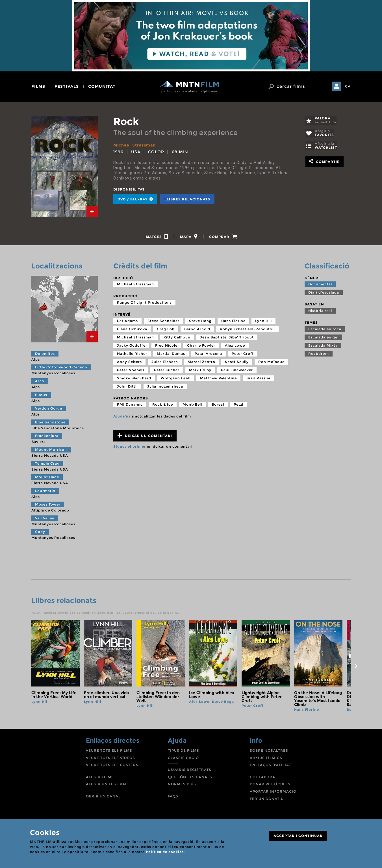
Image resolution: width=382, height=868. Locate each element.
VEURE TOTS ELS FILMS (109, 751)
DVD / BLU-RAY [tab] (135, 199)
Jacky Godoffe (131, 346)
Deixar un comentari (145, 436)
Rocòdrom (319, 354)
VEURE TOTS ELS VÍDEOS (110, 759)
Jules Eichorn (165, 363)
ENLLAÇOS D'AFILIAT (270, 766)
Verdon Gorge (49, 409)
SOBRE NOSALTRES (269, 751)
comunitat (102, 86)
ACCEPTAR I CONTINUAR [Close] (298, 836)
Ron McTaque (271, 363)
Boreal (218, 405)
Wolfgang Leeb (176, 379)
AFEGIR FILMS (100, 778)
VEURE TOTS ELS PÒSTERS (112, 766)
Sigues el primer (130, 447)
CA (348, 86)
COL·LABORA (262, 778)
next (356, 667)
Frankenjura (47, 437)
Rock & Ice (163, 405)
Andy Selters (129, 363)
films (38, 86)
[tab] (92, 211)
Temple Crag (47, 464)
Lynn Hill (263, 322)
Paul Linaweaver (237, 371)
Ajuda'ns (122, 417)
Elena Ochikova (132, 330)
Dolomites (45, 354)
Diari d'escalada (324, 293)
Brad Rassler (259, 379)
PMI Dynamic (130, 405)
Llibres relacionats (187, 199)
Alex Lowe (235, 346)
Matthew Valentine (218, 379)
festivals (67, 86)
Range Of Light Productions (144, 303)
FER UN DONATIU (267, 800)
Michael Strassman (134, 145)
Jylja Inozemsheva (165, 387)
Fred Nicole (166, 346)
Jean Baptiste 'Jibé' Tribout (227, 338)
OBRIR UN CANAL (103, 797)
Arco (40, 382)
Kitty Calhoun (177, 338)
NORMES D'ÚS (182, 785)
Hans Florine (233, 322)
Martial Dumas (171, 354)
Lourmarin (45, 492)
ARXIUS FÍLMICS (266, 759)
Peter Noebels (131, 371)
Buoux (41, 396)
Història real (320, 311)
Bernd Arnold (197, 330)
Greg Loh (166, 330)
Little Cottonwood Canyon (61, 368)
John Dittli (127, 387)
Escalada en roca (325, 330)
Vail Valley (45, 519)
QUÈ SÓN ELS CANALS (190, 778)
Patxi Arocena (208, 354)
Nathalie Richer (132, 354)
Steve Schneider (163, 322)
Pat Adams (127, 322)
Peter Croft (243, 354)
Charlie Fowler (201, 346)
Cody (40, 533)
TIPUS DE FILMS (184, 751)
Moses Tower (48, 505)
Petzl (238, 405)
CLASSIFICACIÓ (183, 759)
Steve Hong (200, 322)
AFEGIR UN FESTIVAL (107, 785)
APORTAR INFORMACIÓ (273, 792)
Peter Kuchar (167, 371)
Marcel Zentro (201, 363)
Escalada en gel (323, 338)
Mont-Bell (192, 405)
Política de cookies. (165, 852)
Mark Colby (200, 371)
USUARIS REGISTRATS (190, 770)
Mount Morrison (51, 450)
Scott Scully (237, 363)
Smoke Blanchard (134, 379)
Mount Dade (47, 478)
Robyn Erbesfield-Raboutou (247, 330)
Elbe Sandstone (50, 423)
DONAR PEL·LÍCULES (270, 785)
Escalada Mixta (323, 346)
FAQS (173, 797)
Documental (320, 285)
